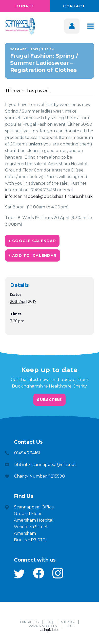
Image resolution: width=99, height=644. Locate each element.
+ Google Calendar (32, 241)
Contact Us (29, 622)
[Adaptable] (49, 630)
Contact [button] (74, 6)
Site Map (68, 622)
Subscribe (49, 400)
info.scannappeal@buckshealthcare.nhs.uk (49, 196)
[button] (19, 574)
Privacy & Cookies (43, 626)
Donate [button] (25, 6)
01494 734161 (27, 453)
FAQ (50, 622)
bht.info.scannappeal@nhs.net (45, 465)
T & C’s (70, 626)
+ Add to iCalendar (33, 255)
